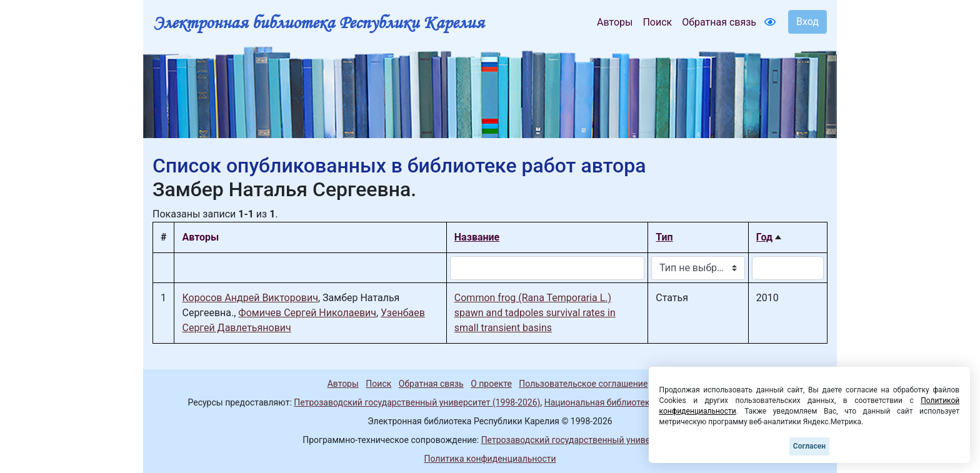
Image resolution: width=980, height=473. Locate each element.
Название (477, 237)
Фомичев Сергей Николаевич (307, 313)
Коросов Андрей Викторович (250, 298)
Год (764, 237)
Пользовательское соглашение (583, 384)
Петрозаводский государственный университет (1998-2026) (417, 402)
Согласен (809, 446)
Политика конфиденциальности (490, 459)
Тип (664, 237)
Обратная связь (719, 22)
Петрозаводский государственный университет (579, 440)
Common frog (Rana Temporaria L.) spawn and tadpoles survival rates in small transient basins (535, 313)
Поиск (657, 22)
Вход (807, 22)
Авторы (615, 22)
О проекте (491, 384)
